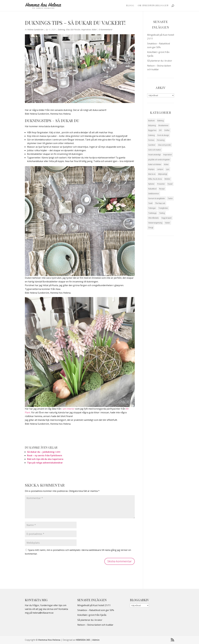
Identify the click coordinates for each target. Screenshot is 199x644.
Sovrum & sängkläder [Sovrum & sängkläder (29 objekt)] (157, 198)
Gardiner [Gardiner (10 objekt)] (152, 145)
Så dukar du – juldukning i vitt (44, 452)
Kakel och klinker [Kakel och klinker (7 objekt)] (155, 164)
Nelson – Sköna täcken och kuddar (95, 625)
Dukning (61, 30)
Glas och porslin (73, 30)
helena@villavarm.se (43, 613)
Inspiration (86, 30)
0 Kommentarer (106, 30)
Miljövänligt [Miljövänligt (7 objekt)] (163, 174)
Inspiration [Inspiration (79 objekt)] (168, 155)
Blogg (130, 6)
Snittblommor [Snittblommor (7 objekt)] (154, 194)
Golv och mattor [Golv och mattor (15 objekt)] (155, 150)
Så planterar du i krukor (160, 61)
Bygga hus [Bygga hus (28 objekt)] (152, 130)
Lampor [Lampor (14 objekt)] (160, 169)
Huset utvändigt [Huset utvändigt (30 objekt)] (154, 155)
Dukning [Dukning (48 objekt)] (151, 135)
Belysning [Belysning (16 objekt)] (152, 125)
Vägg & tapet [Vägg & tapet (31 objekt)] (166, 218)
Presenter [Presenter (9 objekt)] (161, 184)
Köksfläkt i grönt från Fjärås (92, 615)
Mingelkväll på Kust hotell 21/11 (94, 605)
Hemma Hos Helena (49, 640)
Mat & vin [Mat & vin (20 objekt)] (152, 174)
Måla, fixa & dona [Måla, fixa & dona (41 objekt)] (155, 179)
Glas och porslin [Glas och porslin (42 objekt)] (164, 145)
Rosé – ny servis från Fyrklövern (45, 455)
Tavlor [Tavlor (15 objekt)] (170, 198)
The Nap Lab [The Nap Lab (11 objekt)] (160, 203)
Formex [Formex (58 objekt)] (151, 140)
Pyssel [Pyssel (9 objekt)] (170, 184)
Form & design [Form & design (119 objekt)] (163, 135)
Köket (94, 30)
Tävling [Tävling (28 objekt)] (162, 213)
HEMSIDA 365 (83, 640)
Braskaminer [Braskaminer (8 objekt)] (163, 125)
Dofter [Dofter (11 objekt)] (167, 130)
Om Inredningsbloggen (153, 6)
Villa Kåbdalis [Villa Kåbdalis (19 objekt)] (153, 218)
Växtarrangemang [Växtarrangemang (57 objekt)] (155, 223)
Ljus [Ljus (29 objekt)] (168, 169)
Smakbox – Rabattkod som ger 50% (96, 610)
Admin (96, 640)
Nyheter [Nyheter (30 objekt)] (151, 184)
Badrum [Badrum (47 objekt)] (151, 121)
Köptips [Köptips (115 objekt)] (151, 169)
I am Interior (68, 409)
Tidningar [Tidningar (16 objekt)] (152, 208)
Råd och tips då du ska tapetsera (45, 459)
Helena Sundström (35, 30)
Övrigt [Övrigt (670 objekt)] (151, 228)
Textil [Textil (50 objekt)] (150, 203)
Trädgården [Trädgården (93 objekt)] (163, 208)
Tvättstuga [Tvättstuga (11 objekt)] (152, 213)
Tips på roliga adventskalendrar (45, 463)
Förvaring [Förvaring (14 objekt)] (161, 140)
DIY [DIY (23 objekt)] (160, 130)
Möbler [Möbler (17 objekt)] (167, 179)
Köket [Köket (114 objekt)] (166, 164)
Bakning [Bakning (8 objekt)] (161, 121)
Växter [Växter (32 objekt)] (167, 223)
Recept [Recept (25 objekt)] (162, 189)
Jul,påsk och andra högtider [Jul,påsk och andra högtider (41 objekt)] (159, 160)
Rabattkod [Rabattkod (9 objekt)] (152, 189)
